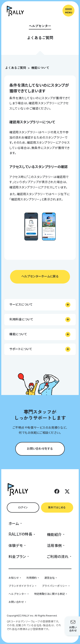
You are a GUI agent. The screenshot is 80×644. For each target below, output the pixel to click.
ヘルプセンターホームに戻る (40, 276)
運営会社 (49, 578)
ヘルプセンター (17, 594)
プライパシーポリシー (55, 586)
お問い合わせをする (40, 448)
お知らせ (14, 578)
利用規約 (32, 578)
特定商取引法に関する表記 (49, 594)
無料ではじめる (57, 507)
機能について (40, 68)
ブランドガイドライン (21, 586)
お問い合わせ (16, 602)
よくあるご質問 (16, 68)
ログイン (23, 507)
